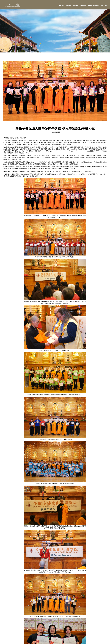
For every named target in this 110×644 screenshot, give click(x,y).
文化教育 (76, 6)
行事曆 (90, 6)
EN (106, 6)
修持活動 (69, 6)
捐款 (102, 6)
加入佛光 (83, 6)
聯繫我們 (96, 6)
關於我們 (61, 6)
